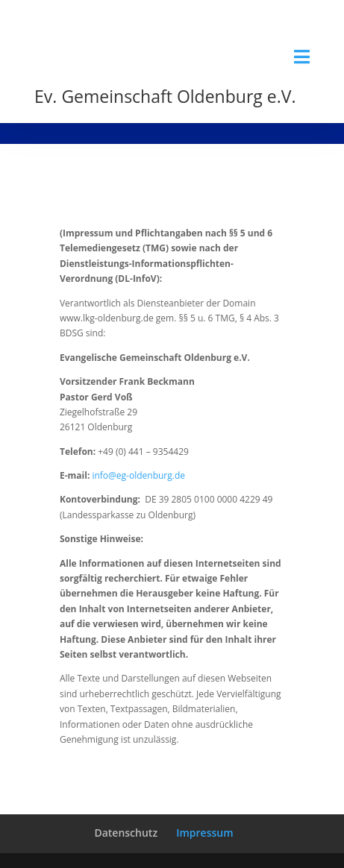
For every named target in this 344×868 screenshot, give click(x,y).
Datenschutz (126, 833)
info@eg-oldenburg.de (138, 475)
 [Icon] (302, 57)
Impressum (204, 833)
